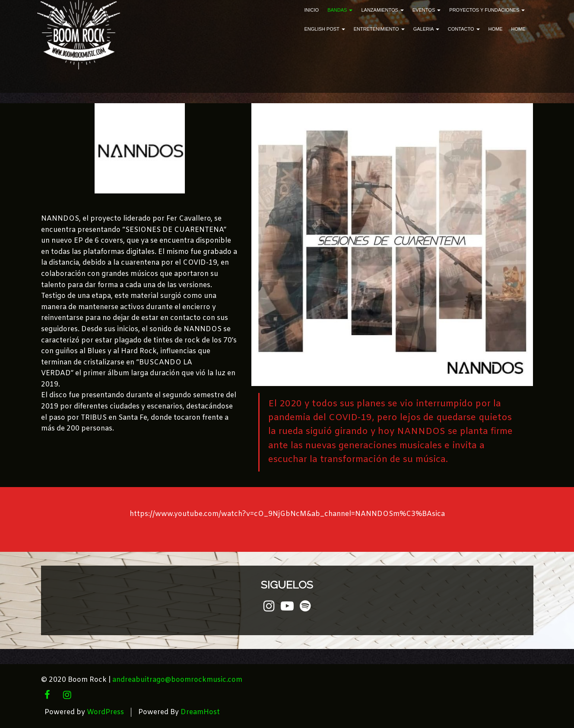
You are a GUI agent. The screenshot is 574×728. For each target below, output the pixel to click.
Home (496, 29)
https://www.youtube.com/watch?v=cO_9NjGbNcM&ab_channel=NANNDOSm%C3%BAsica (287, 514)
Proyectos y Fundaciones (487, 10)
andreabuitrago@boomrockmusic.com (177, 680)
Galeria (426, 29)
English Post (325, 29)
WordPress (105, 712)
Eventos (427, 10)
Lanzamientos (382, 10)
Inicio (312, 10)
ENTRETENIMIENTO (379, 29)
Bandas (340, 10)
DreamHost (200, 712)
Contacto (464, 29)
